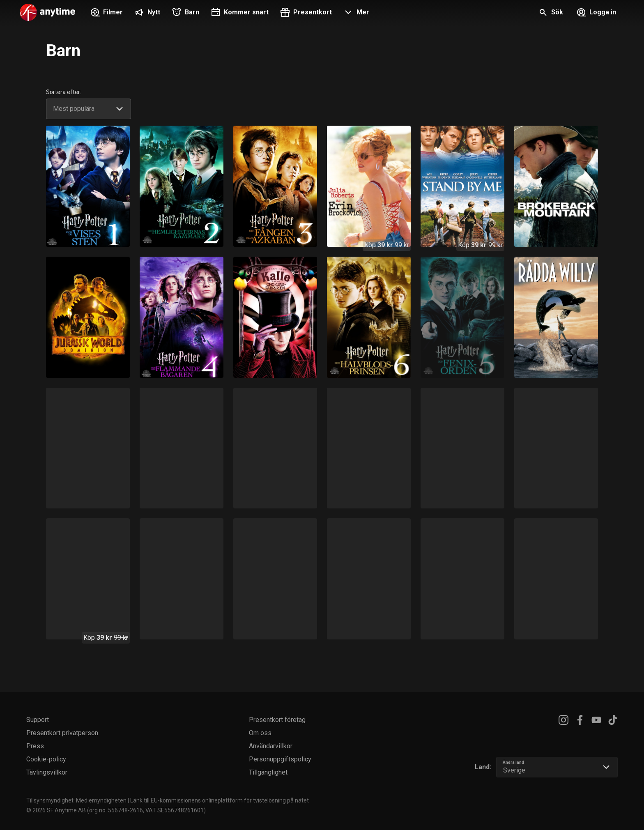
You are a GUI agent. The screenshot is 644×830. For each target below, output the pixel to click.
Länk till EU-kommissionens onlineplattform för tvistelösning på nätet (220, 800)
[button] (355, 13)
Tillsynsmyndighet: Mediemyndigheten (76, 800)
